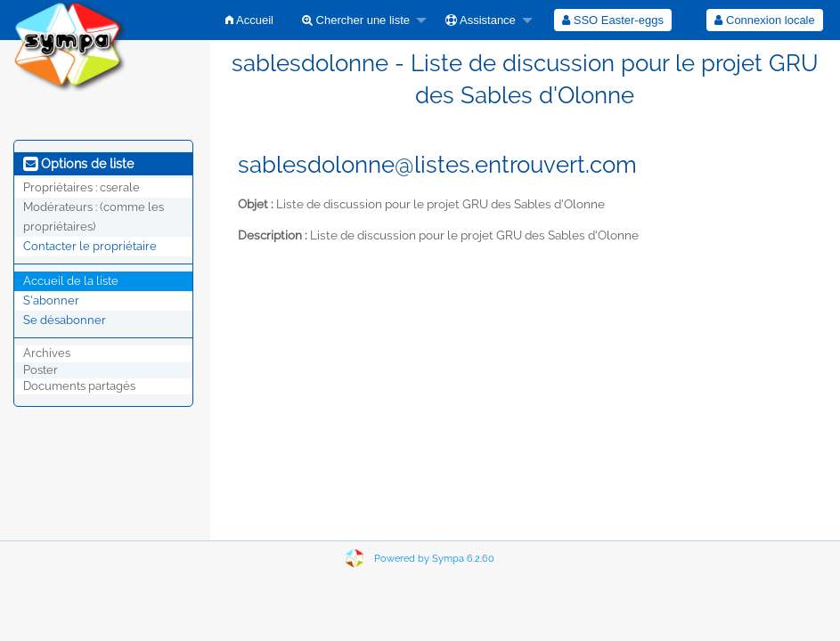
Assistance (481, 20)
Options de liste (78, 164)
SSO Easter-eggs (613, 20)
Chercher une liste (356, 20)
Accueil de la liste (71, 281)
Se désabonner (65, 320)
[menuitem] (249, 20)
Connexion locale (764, 20)
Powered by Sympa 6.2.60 (434, 559)
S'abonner (51, 300)
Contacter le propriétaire (90, 246)
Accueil (249, 20)
